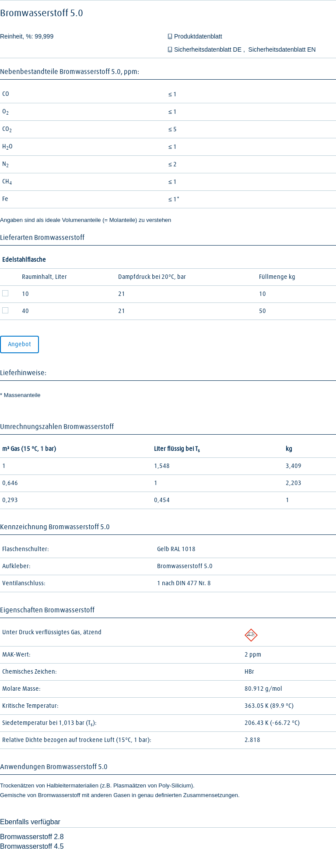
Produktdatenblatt (198, 36)
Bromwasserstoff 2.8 (32, 837)
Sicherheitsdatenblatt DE (209, 49)
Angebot (19, 344)
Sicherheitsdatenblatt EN (282, 49)
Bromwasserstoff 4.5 (32, 846)
